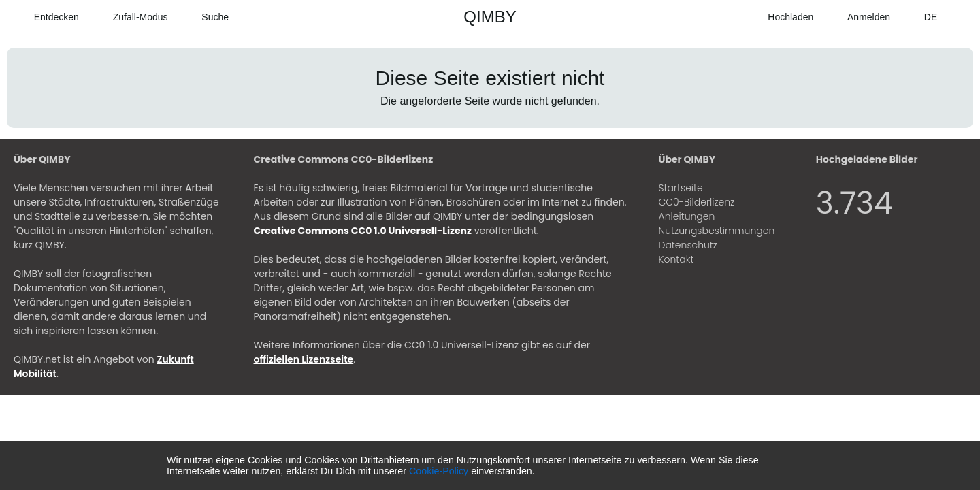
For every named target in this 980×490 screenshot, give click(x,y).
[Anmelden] (859, 17)
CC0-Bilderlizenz (697, 202)
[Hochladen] (781, 17)
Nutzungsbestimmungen (717, 231)
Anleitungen (687, 216)
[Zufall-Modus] (130, 17)
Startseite (681, 188)
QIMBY (490, 17)
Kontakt (676, 259)
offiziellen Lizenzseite (304, 359)
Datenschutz (688, 245)
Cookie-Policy (439, 471)
